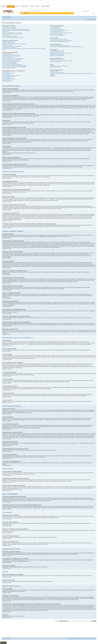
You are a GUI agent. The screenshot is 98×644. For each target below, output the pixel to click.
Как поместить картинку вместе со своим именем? (12, 46)
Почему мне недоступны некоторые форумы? (11, 61)
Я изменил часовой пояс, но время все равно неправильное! (14, 44)
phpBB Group (41, 590)
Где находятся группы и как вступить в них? (58, 30)
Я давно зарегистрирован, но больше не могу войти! (13, 34)
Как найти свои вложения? (55, 67)
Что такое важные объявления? (8, 77)
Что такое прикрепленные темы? (9, 79)
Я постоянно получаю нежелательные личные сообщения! (61, 40)
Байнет (22, 13)
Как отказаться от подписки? (55, 62)
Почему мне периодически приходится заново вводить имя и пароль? (16, 29)
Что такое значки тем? (7, 81)
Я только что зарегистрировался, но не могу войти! (12, 33)
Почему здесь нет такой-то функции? (57, 72)
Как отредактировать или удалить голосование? (12, 60)
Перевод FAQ (53, 76)
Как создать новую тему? (7, 54)
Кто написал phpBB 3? (54, 71)
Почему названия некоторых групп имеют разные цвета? (61, 33)
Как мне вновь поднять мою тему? (9, 68)
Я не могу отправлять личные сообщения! (58, 39)
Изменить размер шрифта (95, 17)
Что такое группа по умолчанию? (56, 34)
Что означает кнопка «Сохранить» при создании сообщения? (14, 66)
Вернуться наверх (7, 93)
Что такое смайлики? (6, 74)
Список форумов (7, 17)
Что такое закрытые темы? (8, 80)
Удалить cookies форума (79, 638)
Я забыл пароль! (6, 32)
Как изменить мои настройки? (8, 42)
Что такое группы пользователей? (57, 29)
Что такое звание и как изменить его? (10, 47)
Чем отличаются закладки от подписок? (58, 59)
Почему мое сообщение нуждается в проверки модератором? (14, 67)
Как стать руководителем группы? (57, 32)
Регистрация (93, 19)
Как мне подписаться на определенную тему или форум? (61, 61)
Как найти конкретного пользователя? (57, 54)
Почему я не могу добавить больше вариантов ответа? (13, 58)
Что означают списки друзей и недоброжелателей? (60, 46)
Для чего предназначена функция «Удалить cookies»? (13, 37)
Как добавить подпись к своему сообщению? (11, 56)
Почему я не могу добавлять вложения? (10, 62)
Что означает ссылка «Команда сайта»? (58, 35)
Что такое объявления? (7, 78)
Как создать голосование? (7, 57)
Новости (40, 13)
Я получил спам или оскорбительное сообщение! (60, 42)
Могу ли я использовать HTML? (8, 73)
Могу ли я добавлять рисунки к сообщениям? (11, 75)
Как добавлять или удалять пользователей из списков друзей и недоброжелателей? (66, 47)
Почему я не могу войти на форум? (9, 27)
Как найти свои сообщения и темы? (57, 56)
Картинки (49, 13)
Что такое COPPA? (6, 35)
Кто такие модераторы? (55, 28)
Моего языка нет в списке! (7, 45)
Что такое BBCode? (6, 72)
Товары (45, 13)
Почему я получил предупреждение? (9, 63)
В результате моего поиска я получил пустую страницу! (61, 53)
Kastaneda (23, 616)
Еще (53, 13)
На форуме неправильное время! (9, 43)
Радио (93, 13)
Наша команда (71, 638)
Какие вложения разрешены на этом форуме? (59, 66)
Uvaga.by (36, 13)
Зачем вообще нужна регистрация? (9, 28)
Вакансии (31, 13)
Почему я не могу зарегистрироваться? (10, 36)
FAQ (88, 19)
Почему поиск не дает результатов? (57, 52)
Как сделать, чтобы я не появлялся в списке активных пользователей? (16, 30)
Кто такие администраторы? (55, 27)
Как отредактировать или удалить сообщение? (11, 55)
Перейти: (57, 621)
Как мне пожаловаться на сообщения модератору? (12, 64)
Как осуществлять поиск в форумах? (57, 51)
